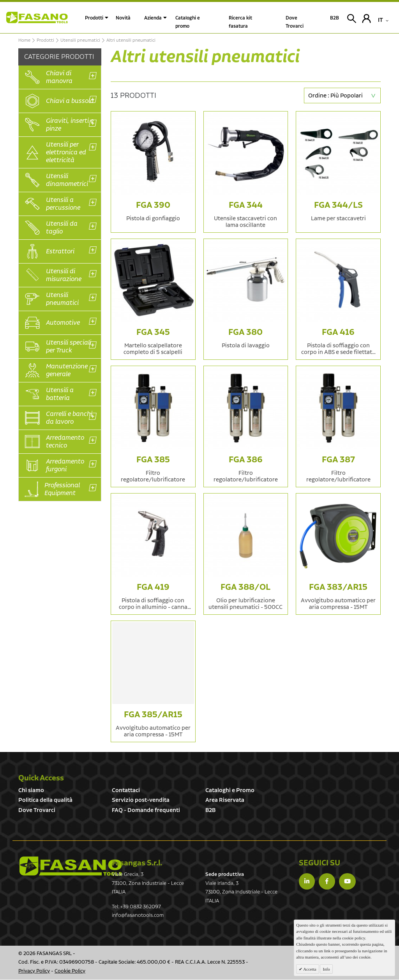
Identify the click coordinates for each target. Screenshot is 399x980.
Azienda (153, 18)
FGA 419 (153, 587)
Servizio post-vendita (141, 800)
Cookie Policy (70, 971)
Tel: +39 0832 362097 (136, 907)
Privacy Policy (34, 971)
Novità (123, 18)
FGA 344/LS (338, 205)
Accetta (309, 969)
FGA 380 (245, 332)
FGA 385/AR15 (153, 715)
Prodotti (94, 18)
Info (326, 969)
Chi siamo (31, 790)
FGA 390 (153, 205)
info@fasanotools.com (138, 915)
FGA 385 (153, 460)
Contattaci (126, 790)
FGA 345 (153, 332)
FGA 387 (338, 460)
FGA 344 (246, 205)
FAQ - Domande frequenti (146, 810)
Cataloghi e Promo (230, 790)
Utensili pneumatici (80, 41)
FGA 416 (338, 332)
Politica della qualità (45, 800)
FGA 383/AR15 (338, 587)
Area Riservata (225, 800)
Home (24, 41)
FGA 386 (246, 460)
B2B (210, 810)
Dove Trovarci (37, 810)
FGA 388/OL (245, 587)
